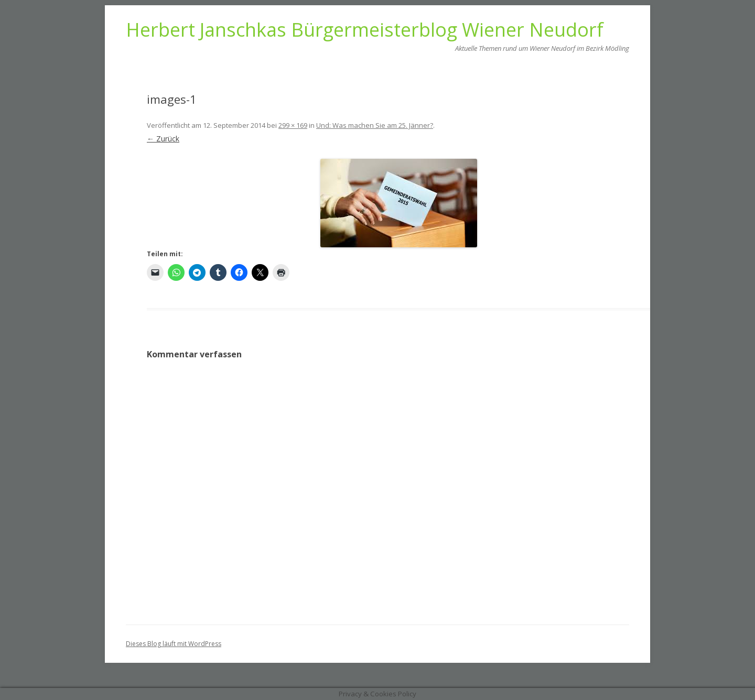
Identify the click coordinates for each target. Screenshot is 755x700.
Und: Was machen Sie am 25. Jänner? (375, 125)
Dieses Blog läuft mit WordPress (174, 644)
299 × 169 (293, 125)
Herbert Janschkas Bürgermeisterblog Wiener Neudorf (365, 30)
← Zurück (163, 139)
